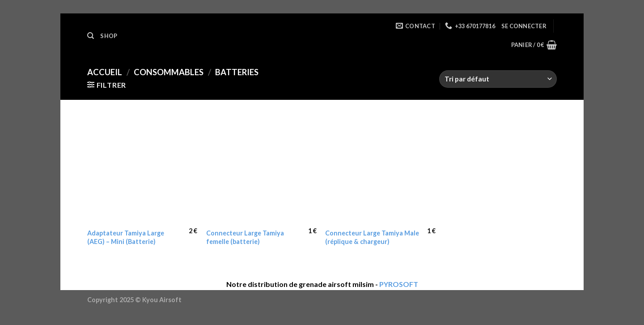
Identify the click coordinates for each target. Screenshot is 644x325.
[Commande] (498, 79)
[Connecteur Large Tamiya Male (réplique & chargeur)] (380, 169)
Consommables (169, 72)
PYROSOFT (399, 284)
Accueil (105, 72)
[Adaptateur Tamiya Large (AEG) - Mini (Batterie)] (142, 169)
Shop (109, 36)
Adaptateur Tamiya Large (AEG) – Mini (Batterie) (126, 237)
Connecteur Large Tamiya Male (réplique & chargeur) (372, 237)
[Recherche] (91, 36)
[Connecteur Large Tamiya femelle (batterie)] (261, 169)
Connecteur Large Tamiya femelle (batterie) (245, 237)
